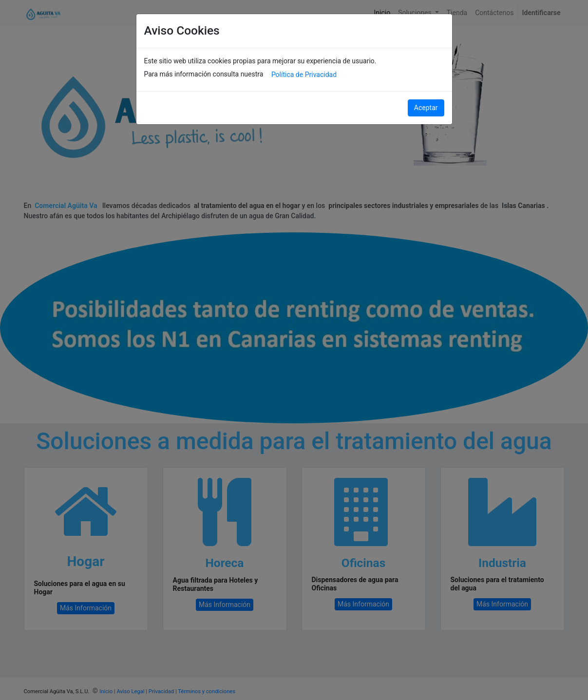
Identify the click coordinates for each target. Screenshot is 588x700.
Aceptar (426, 108)
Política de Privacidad (304, 75)
